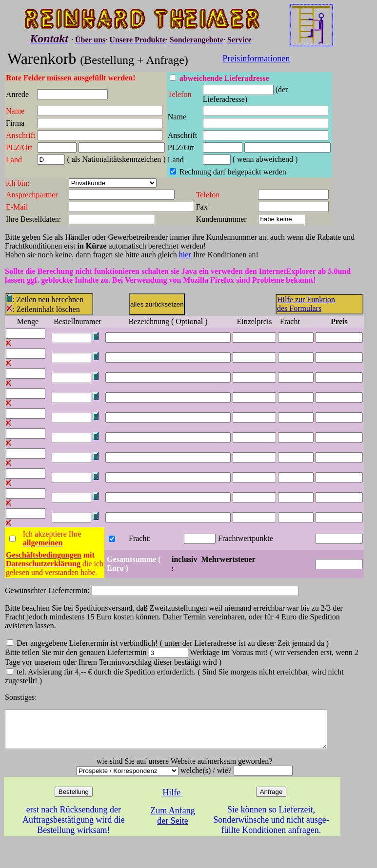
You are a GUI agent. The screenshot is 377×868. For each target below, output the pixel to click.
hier (186, 255)
